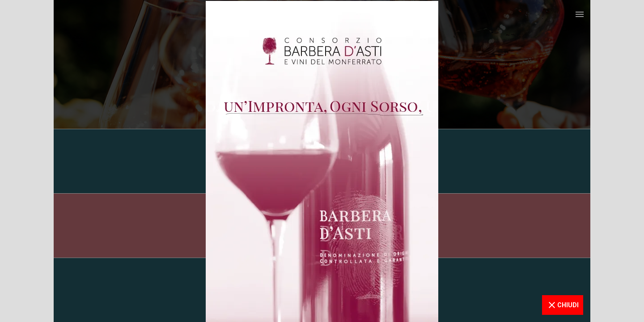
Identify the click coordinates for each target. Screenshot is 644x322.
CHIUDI (563, 305)
